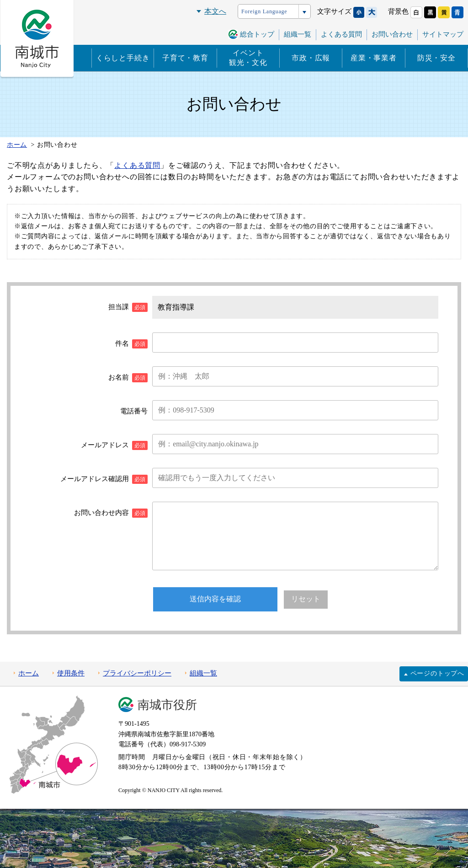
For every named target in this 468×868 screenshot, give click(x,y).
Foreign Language (264, 11)
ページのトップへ (437, 673)
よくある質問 (341, 34)
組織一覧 (298, 34)
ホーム (29, 673)
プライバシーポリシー (137, 673)
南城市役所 (167, 705)
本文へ (215, 11)
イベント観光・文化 (248, 58)
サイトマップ (443, 34)
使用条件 (71, 673)
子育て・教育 (185, 58)
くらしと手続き (123, 58)
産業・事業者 (374, 58)
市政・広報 (311, 58)
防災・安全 (436, 58)
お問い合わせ (392, 34)
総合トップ (257, 34)
